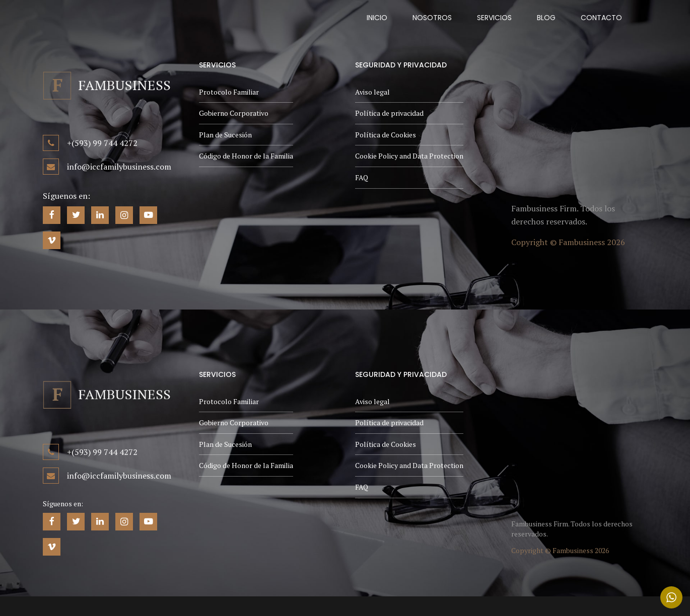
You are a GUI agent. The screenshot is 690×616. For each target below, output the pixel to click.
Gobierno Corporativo (234, 113)
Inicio (377, 18)
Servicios (494, 18)
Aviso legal (372, 92)
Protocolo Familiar (229, 92)
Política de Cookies (386, 135)
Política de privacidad (389, 113)
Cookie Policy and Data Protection (409, 156)
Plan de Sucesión (225, 135)
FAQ (362, 177)
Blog (546, 18)
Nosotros (432, 18)
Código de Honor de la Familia (246, 156)
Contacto (601, 18)
